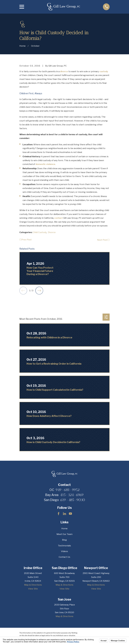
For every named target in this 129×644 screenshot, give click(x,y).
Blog (64, 540)
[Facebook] (59, 514)
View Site (33, 589)
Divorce (52, 232)
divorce (64, 71)
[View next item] (39, 291)
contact (59, 218)
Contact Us (64, 557)
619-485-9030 (73, 500)
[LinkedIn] (64, 514)
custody (104, 71)
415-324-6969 (72, 495)
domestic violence (45, 164)
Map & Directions (33, 585)
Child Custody (40, 232)
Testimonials (64, 546)
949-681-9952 (68, 490)
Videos (64, 551)
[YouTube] (70, 514)
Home (64, 528)
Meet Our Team (64, 534)
